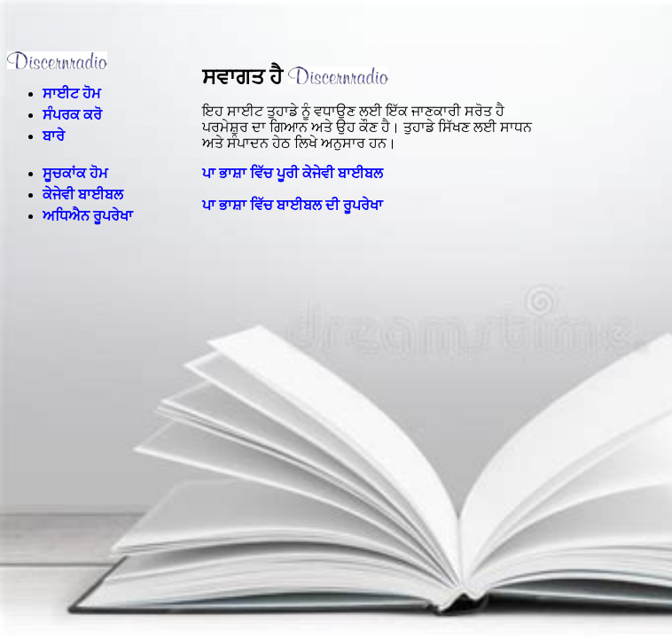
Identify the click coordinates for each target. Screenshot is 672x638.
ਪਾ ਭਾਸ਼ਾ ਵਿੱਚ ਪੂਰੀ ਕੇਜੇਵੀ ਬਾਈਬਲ (293, 173)
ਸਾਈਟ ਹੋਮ (72, 93)
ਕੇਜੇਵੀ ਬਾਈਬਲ (83, 195)
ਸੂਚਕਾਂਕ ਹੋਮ (75, 173)
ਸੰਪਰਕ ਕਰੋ (72, 115)
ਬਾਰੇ (54, 136)
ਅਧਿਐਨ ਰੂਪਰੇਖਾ (88, 216)
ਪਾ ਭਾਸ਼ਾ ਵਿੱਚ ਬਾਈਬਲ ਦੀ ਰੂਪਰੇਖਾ (293, 205)
